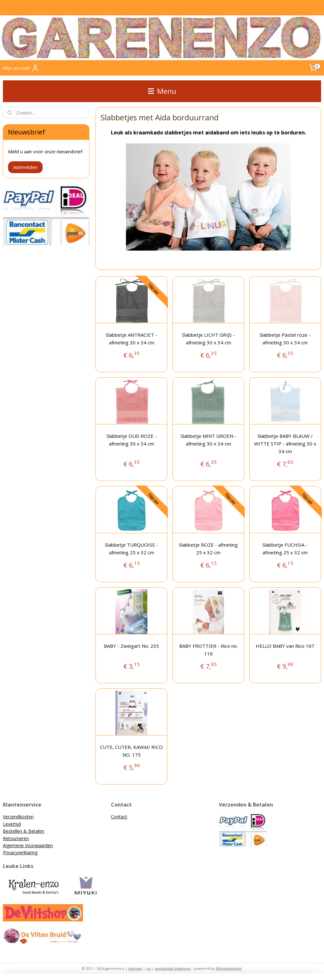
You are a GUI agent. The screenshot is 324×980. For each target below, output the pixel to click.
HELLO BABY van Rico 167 (285, 646)
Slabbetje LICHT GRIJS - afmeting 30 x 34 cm (208, 339)
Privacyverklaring (20, 852)
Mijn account (21, 68)
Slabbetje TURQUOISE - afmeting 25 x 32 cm (132, 549)
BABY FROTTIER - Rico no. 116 (208, 650)
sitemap (135, 968)
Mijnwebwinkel (229, 968)
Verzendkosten (18, 817)
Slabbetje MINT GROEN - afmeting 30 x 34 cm (208, 440)
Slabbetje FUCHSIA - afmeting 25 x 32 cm (285, 549)
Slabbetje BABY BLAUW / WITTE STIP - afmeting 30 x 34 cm (285, 444)
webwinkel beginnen (173, 968)
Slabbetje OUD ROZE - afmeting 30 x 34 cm (132, 440)
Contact (119, 817)
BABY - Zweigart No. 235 (131, 646)
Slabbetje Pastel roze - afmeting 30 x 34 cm (285, 339)
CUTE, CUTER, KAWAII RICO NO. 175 (131, 751)
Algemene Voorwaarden (28, 845)
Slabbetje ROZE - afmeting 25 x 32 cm (208, 549)
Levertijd (12, 824)
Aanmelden (25, 167)
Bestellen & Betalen (24, 831)
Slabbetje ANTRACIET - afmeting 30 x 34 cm (132, 339)
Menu (162, 91)
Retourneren (16, 838)
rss (149, 968)
